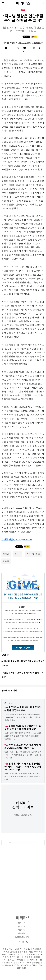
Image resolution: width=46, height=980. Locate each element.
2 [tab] (13, 842)
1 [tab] (10, 842)
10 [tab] (36, 842)
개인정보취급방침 (22, 937)
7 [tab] (27, 842)
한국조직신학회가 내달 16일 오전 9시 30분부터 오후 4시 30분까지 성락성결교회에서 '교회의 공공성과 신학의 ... (22, 717)
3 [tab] (16, 842)
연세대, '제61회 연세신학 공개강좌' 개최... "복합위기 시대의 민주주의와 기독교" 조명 (23, 767)
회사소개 (22, 923)
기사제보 (22, 933)
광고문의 (22, 927)
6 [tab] (24, 842)
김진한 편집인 (9, 43)
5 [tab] (22, 842)
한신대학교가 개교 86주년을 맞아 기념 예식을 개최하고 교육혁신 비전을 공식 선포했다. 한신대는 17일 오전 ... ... (23, 755)
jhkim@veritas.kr (24, 539)
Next (42, 842)
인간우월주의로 (33, 554)
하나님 (6, 554)
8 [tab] (30, 842)
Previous (4, 842)
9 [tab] (33, 842)
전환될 (6, 561)
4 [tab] (19, 842)
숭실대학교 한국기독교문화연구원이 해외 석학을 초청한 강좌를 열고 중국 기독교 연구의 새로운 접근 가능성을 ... (23, 736)
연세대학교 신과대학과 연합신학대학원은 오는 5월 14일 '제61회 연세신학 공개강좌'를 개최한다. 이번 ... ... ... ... (23, 776)
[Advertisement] (23, 877)
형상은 (18, 554)
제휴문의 (22, 930)
